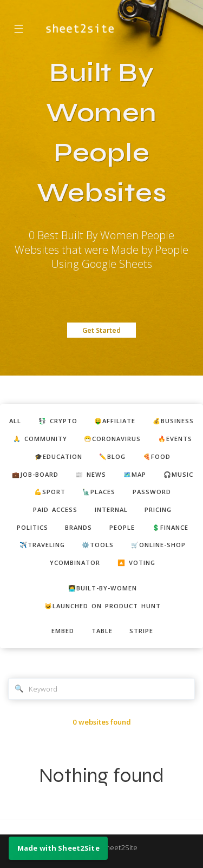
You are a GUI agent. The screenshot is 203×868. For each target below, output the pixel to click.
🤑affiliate (115, 421)
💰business (173, 421)
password (152, 492)
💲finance (170, 527)
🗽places (99, 492)
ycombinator (75, 563)
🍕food (157, 456)
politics (32, 527)
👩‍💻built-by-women (103, 588)
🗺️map (135, 474)
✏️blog (112, 456)
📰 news (91, 474)
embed (63, 631)
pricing (158, 509)
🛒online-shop (158, 545)
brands (78, 527)
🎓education (58, 456)
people (122, 527)
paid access (55, 509)
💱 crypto (58, 421)
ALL (15, 421)
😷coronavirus (112, 439)
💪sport (50, 492)
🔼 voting (136, 563)
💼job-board (35, 474)
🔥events (175, 439)
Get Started (101, 330)
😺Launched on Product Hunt (103, 606)
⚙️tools (98, 545)
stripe (141, 631)
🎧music (178, 474)
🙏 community (40, 439)
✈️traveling (42, 545)
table (102, 631)
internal (111, 509)
